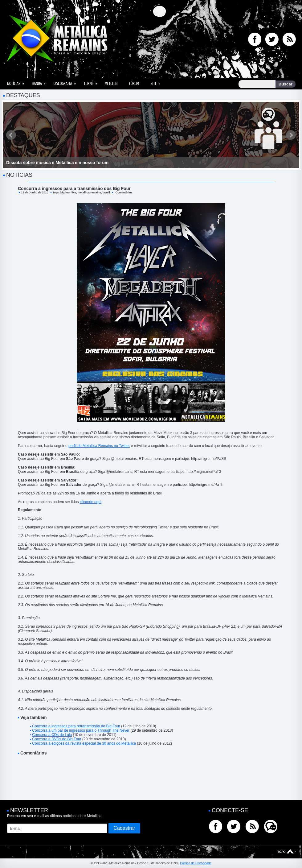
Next (291, 135)
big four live (68, 192)
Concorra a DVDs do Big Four (57, 739)
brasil (106, 192)
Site (154, 84)
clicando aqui (91, 502)
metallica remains (89, 192)
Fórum (134, 84)
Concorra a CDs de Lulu (52, 735)
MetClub (111, 84)
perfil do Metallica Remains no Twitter (99, 446)
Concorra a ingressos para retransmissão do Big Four (76, 726)
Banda (37, 84)
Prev (11, 135)
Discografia (63, 84)
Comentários (124, 192)
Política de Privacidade (196, 863)
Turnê (89, 84)
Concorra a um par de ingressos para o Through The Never (81, 730)
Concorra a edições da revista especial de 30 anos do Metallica (84, 743)
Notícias (14, 84)
